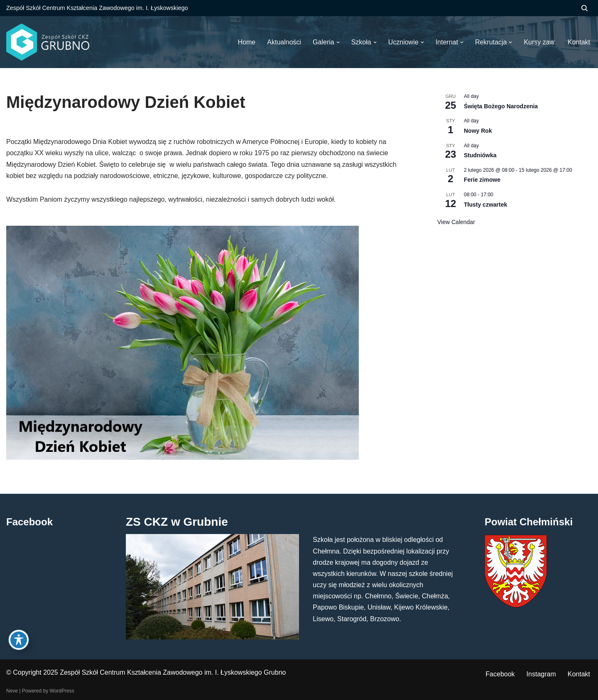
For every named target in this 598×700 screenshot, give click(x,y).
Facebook (500, 674)
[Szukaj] (585, 8)
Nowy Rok (478, 131)
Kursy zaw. (540, 42)
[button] (338, 42)
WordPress (62, 691)
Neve (12, 691)
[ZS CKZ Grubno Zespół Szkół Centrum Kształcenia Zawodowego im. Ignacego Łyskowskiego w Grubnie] (48, 42)
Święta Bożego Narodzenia (501, 106)
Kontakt (579, 674)
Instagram (541, 674)
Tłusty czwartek (485, 205)
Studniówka (480, 155)
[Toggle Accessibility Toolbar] (19, 640)
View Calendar (456, 222)
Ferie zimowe (482, 180)
